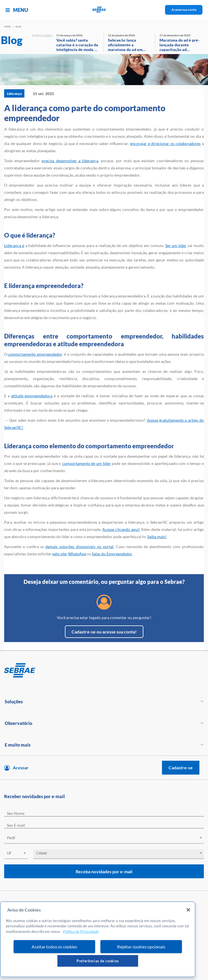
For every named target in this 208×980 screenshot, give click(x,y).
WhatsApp (77, 554)
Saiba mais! (157, 537)
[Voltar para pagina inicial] (104, 671)
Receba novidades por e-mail (104, 871)
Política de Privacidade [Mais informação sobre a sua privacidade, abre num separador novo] (81, 931)
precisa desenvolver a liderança (70, 161)
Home (7, 27)
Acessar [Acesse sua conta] (21, 768)
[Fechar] (188, 910)
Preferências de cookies (98, 961)
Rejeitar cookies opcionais (141, 947)
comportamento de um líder (87, 463)
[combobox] (104, 839)
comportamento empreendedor (35, 354)
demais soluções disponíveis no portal (79, 547)
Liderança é (14, 245)
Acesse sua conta (184, 10)
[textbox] (107, 838)
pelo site (59, 554)
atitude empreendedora (32, 396)
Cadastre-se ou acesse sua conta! (104, 632)
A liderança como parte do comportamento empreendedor (85, 113)
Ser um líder (176, 245)
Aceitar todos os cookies (54, 947)
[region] (98, 939)
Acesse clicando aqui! (121, 529)
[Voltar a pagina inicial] (104, 10)
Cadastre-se (181, 768)
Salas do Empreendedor (112, 554)
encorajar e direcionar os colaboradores (165, 143)
